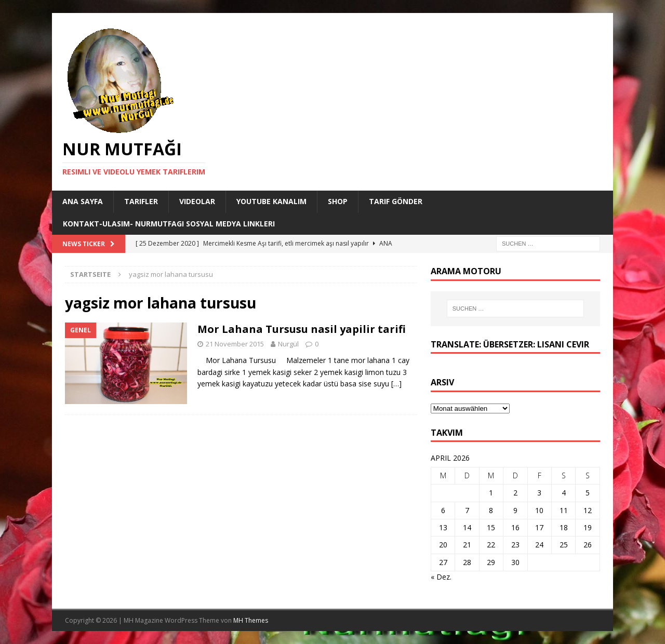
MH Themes (251, 620)
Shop (338, 201)
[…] (396, 384)
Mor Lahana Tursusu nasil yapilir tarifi (302, 329)
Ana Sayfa (83, 201)
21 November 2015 (235, 344)
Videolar (197, 201)
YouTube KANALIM (271, 201)
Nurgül (288, 344)
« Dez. (441, 577)
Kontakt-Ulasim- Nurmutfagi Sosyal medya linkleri (169, 224)
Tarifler (141, 201)
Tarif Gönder (396, 201)
